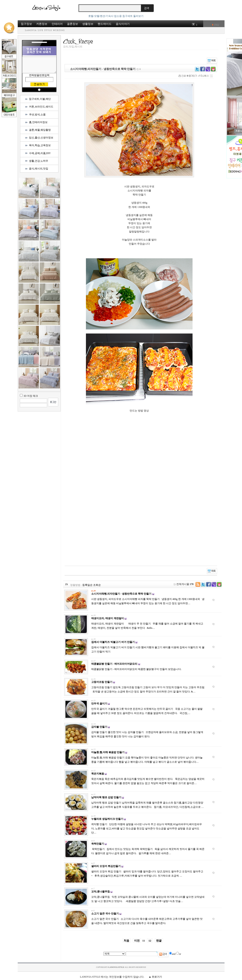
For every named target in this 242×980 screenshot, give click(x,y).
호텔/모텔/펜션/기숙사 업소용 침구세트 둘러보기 (116, 16)
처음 (126, 941)
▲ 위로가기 (155, 977)
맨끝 (159, 941)
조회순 (97, 585)
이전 (137, 941)
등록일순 (87, 585)
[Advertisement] (146, 523)
